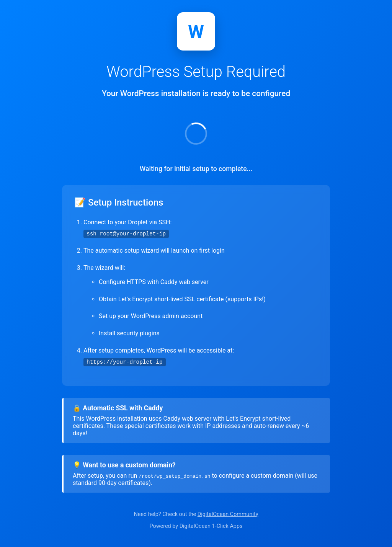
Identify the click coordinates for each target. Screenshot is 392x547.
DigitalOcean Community (228, 514)
